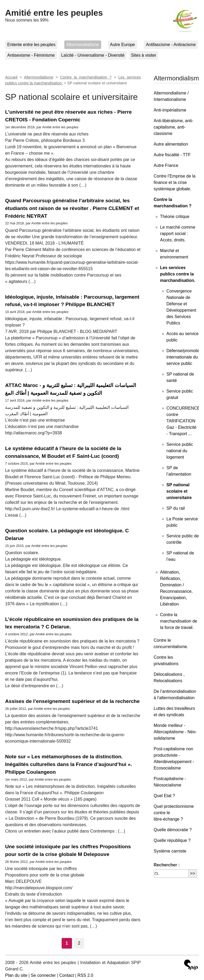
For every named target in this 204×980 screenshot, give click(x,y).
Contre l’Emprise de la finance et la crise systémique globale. (175, 182)
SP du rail (176, 508)
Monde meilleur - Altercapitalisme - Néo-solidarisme (175, 732)
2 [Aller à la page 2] (79, 943)
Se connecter (43, 975)
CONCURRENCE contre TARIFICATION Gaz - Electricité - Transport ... (183, 421)
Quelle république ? (172, 840)
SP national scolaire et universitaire (179, 491)
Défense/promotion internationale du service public (184, 357)
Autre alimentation (171, 144)
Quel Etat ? (164, 796)
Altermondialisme (83, 45)
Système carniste (170, 851)
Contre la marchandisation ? (86, 77)
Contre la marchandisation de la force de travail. (179, 621)
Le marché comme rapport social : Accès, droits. (178, 234)
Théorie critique (175, 217)
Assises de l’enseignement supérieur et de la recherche (72, 701)
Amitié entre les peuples (54, 13)
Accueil (11, 77)
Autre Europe (122, 45)
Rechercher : (167, 865)
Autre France (166, 165)
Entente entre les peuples (31, 45)
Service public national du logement (180, 451)
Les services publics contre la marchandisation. (178, 274)
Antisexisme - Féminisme (31, 55)
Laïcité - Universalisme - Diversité (93, 55)
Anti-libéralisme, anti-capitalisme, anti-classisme (174, 127)
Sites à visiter (144, 55)
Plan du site (16, 975)
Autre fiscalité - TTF (172, 155)
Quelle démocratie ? (173, 830)
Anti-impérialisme (170, 110)
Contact (67, 975)
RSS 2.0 (85, 975)
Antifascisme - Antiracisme (171, 45)
